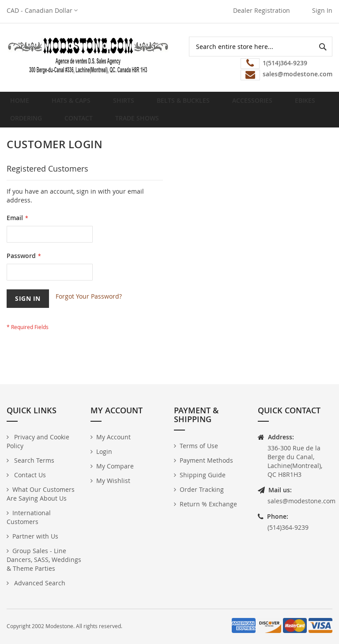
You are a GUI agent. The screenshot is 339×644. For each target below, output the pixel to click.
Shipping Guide (203, 475)
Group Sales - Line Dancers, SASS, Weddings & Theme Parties (44, 560)
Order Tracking (202, 489)
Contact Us (29, 475)
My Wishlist (113, 481)
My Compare (115, 466)
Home (22, 104)
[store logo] (88, 55)
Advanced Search (39, 583)
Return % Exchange (208, 504)
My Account (113, 437)
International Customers (29, 517)
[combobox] (261, 47)
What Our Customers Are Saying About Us (41, 494)
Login (104, 451)
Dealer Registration (262, 10)
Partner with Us (35, 536)
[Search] (322, 47)
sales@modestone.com (301, 501)
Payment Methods (206, 460)
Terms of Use (199, 446)
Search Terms (33, 460)
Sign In (322, 10)
